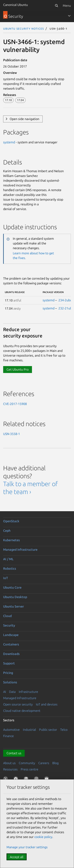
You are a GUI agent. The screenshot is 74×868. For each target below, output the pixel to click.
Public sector (48, 730)
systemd (9, 142)
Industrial (29, 730)
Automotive (11, 730)
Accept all (17, 857)
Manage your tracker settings (27, 847)
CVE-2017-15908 (15, 404)
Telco (64, 730)
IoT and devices (47, 704)
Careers (44, 763)
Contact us (14, 753)
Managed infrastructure (20, 550)
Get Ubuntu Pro (18, 369)
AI (5, 692)
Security (9, 625)
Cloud (7, 616)
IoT (6, 578)
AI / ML (8, 559)
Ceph (7, 531)
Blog (55, 763)
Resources (10, 769)
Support (9, 663)
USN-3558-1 (12, 434)
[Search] (56, 6)
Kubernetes (11, 540)
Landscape (11, 635)
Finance (8, 736)
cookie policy (43, 837)
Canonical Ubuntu (15, 5)
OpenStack (11, 521)
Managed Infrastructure (20, 698)
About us (9, 763)
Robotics (10, 568)
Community (27, 763)
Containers (11, 644)
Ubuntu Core (12, 587)
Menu (67, 6)
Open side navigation (24, 119)
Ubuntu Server (14, 606)
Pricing (8, 673)
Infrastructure (28, 692)
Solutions (10, 682)
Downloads (11, 654)
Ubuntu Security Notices (23, 28)
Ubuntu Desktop (15, 597)
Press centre (30, 769)
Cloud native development (22, 711)
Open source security (18, 704)
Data (12, 692)
